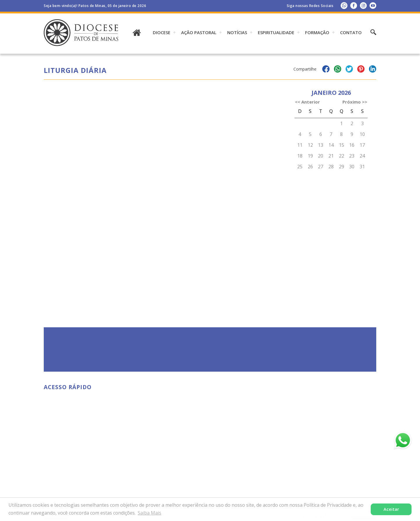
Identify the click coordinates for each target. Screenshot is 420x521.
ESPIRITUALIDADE (276, 32)
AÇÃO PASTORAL (199, 32)
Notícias (237, 32)
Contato (351, 32)
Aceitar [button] (391, 509)
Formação (317, 32)
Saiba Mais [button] (149, 513)
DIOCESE (162, 32)
